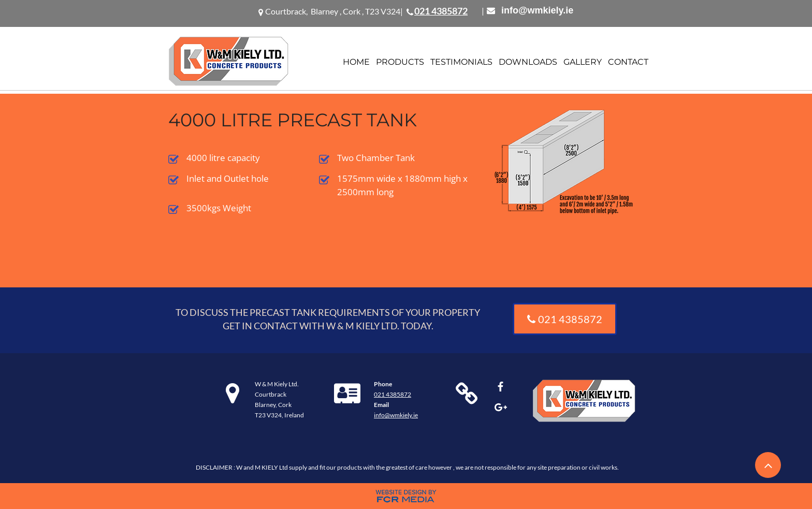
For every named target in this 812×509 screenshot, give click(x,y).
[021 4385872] (565, 319)
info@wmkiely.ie (537, 10)
